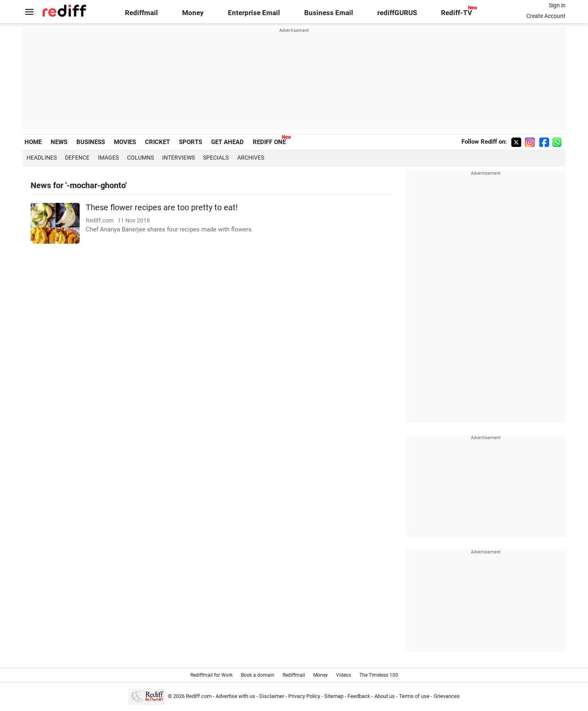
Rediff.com (199, 696)
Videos (344, 675)
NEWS (59, 142)
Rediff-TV (457, 13)
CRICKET (157, 142)
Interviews (178, 158)
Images (108, 158)
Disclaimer (272, 696)
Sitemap (334, 696)
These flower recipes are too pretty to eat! (162, 208)
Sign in (557, 5)
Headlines (42, 158)
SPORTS (190, 142)
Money (193, 13)
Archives (251, 158)
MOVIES (125, 142)
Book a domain (258, 675)
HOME (33, 142)
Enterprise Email (254, 13)
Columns (140, 158)
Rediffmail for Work (212, 675)
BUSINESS (91, 142)
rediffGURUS (397, 13)
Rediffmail (141, 13)
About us (385, 696)
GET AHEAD (227, 142)
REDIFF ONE (269, 142)
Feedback (359, 696)
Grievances (447, 696)
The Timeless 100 (379, 675)
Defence (77, 158)
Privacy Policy (304, 696)
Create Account (546, 16)
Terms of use (414, 696)
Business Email (329, 13)
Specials (216, 158)
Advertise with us (235, 696)
